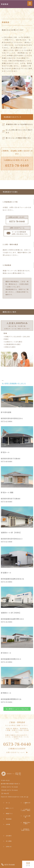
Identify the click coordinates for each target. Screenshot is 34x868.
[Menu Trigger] (30, 3)
